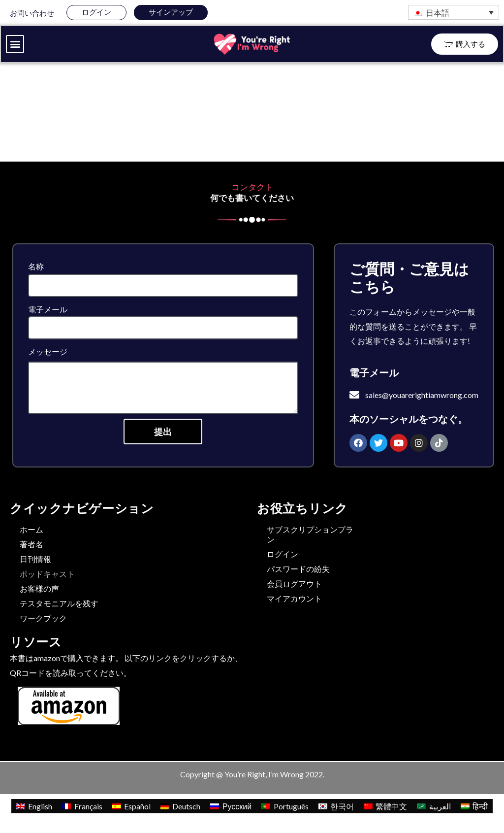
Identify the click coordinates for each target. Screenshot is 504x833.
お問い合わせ (32, 13)
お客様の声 (39, 589)
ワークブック (43, 619)
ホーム (31, 530)
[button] (16, 45)
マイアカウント (294, 599)
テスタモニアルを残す (59, 604)
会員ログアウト (294, 584)
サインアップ (171, 12)
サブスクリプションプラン (310, 535)
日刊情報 (35, 560)
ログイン (96, 12)
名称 (36, 267)
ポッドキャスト (47, 575)
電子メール (48, 310)
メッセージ (48, 352)
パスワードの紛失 (298, 570)
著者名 (31, 545)
